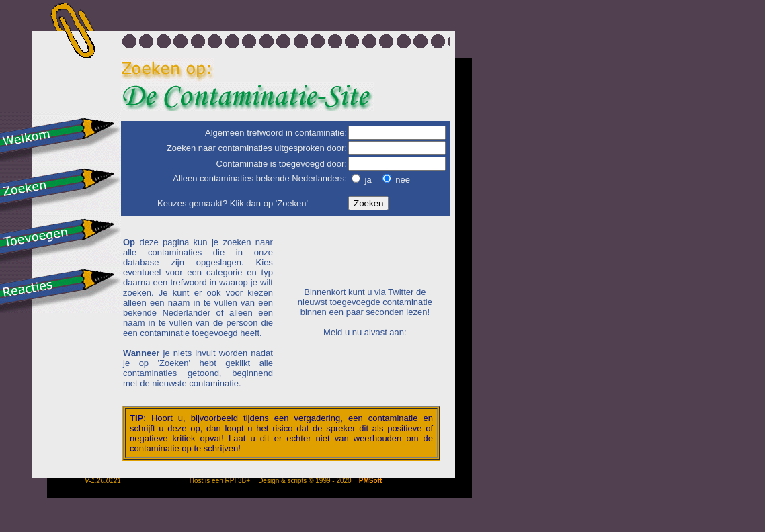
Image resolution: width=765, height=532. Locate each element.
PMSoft (370, 481)
